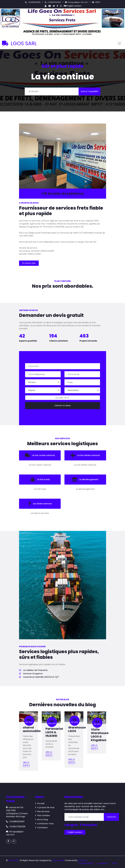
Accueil (40, 803)
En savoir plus (29, 263)
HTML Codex (58, 860)
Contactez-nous (44, 824)
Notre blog (41, 820)
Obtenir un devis (63, 406)
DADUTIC (82, 860)
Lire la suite (26, 764)
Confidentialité (86, 863)
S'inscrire (111, 817)
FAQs (114, 863)
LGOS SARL (19, 43)
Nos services (42, 811)
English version (73, 6)
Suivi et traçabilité (89, 91)
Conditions (102, 863)
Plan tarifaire (43, 815)
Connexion (41, 828)
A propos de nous (45, 807)
